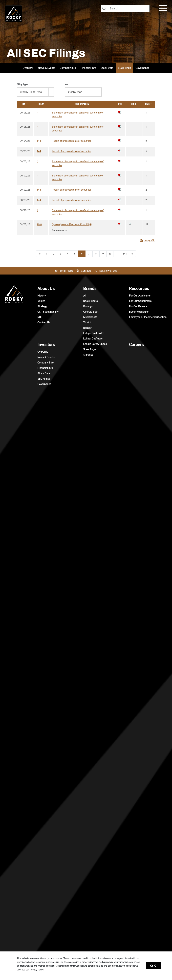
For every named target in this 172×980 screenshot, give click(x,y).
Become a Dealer (139, 312)
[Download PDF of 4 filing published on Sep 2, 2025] (120, 161)
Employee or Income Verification (148, 317)
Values (41, 301)
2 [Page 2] (55, 254)
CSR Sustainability (48, 312)
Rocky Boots (91, 301)
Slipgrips (88, 355)
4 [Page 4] (69, 254)
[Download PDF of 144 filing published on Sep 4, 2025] (120, 140)
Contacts (86, 271)
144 (39, 141)
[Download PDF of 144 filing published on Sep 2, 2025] (120, 189)
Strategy (42, 306)
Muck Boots (90, 317)
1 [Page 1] (48, 254)
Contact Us (44, 322)
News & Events (47, 68)
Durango (88, 306)
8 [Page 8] (97, 254)
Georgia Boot (91, 312)
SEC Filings (124, 68)
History (42, 296)
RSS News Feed (108, 271)
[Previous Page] (40, 254)
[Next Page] (132, 254)
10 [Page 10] (111, 254)
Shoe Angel (90, 349)
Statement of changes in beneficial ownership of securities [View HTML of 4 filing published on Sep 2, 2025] (78, 163)
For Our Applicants (140, 296)
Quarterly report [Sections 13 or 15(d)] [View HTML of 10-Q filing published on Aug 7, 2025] (72, 224)
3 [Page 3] (62, 254)
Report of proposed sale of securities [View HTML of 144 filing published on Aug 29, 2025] (72, 200)
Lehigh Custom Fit (94, 333)
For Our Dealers (138, 306)
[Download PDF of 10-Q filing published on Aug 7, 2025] (120, 224)
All (85, 296)
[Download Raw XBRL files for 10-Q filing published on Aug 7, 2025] (130, 224)
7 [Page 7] (90, 254)
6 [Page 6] (83, 254)
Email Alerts (67, 271)
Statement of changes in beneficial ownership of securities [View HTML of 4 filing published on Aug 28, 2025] (78, 212)
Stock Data (107, 68)
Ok (153, 966)
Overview (28, 68)
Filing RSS (147, 240)
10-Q (39, 224)
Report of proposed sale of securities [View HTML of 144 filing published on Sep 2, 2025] (72, 190)
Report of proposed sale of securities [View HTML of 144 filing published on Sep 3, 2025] (72, 151)
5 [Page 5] (76, 254)
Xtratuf (87, 322)
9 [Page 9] (104, 254)
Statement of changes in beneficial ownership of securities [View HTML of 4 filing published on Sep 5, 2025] (78, 115)
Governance (142, 68)
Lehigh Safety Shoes (95, 344)
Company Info (68, 68)
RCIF (40, 317)
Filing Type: (23, 84)
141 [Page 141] (125, 254)
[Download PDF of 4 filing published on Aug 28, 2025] (120, 210)
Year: (67, 84)
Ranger (87, 328)
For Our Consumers (140, 301)
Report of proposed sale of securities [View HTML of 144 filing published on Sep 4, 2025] (72, 141)
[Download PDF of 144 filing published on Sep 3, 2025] (120, 151)
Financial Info (88, 68)
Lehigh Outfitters (93, 339)
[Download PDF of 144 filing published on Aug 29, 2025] (120, 200)
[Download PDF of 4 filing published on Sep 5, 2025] (120, 112)
